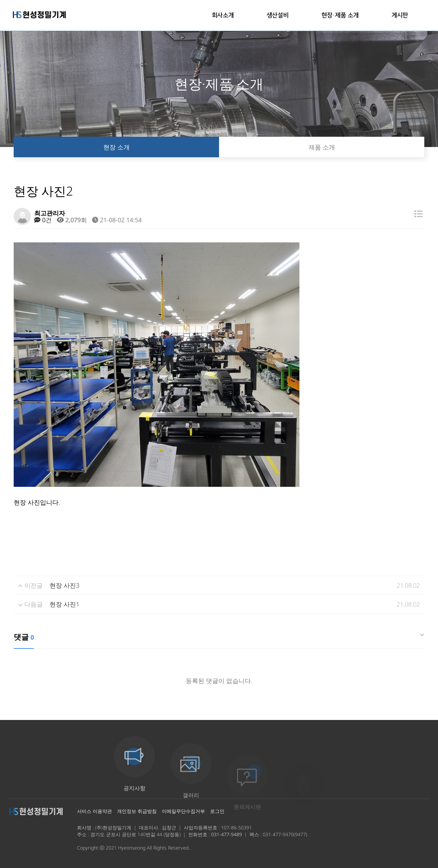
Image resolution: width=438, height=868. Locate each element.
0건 (43, 220)
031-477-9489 (227, 834)
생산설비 (278, 15)
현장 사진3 (65, 585)
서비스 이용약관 (94, 811)
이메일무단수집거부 (183, 811)
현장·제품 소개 (340, 15)
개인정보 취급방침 (137, 811)
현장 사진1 (65, 604)
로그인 (217, 811)
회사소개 (223, 15)
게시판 (400, 15)
